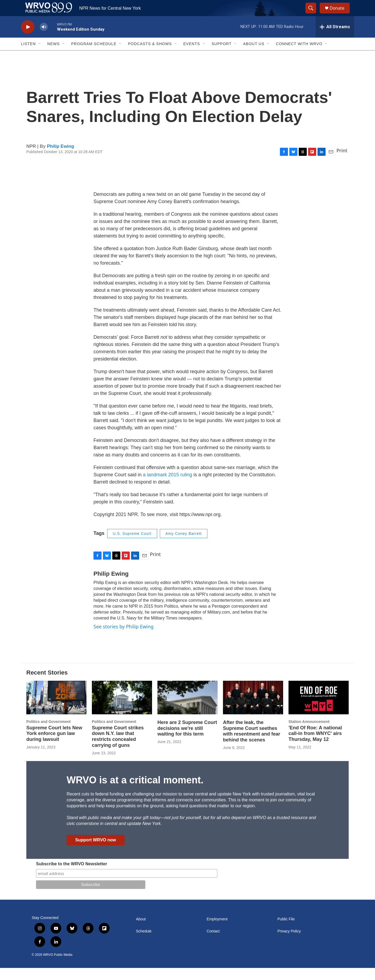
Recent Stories (47, 685)
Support (222, 56)
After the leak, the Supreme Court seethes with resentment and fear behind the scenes (252, 743)
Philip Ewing (61, 158)
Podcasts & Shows (150, 56)
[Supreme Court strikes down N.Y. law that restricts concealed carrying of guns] (122, 710)
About (141, 931)
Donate (340, 14)
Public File (286, 931)
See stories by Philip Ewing (124, 639)
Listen (28, 56)
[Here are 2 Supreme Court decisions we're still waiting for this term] (187, 710)
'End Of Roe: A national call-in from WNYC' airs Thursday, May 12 (315, 746)
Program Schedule (94, 56)
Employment (217, 931)
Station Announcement (309, 734)
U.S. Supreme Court (132, 546)
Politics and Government (48, 734)
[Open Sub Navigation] (40, 56)
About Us (254, 56)
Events (192, 56)
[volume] (44, 39)
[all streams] (335, 39)
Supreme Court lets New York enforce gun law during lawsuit (54, 746)
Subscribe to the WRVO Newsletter (72, 876)
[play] (28, 39)
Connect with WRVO (299, 56)
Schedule (144, 943)
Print (342, 163)
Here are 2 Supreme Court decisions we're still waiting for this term (187, 740)
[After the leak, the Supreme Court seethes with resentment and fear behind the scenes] (253, 710)
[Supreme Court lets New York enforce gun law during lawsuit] (56, 710)
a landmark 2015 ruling (168, 487)
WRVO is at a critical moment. (135, 792)
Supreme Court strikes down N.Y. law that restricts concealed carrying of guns (118, 749)
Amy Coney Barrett (184, 546)
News (53, 56)
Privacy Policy (289, 943)
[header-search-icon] (313, 14)
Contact (213, 943)
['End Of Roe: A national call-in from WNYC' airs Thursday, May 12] (319, 710)
